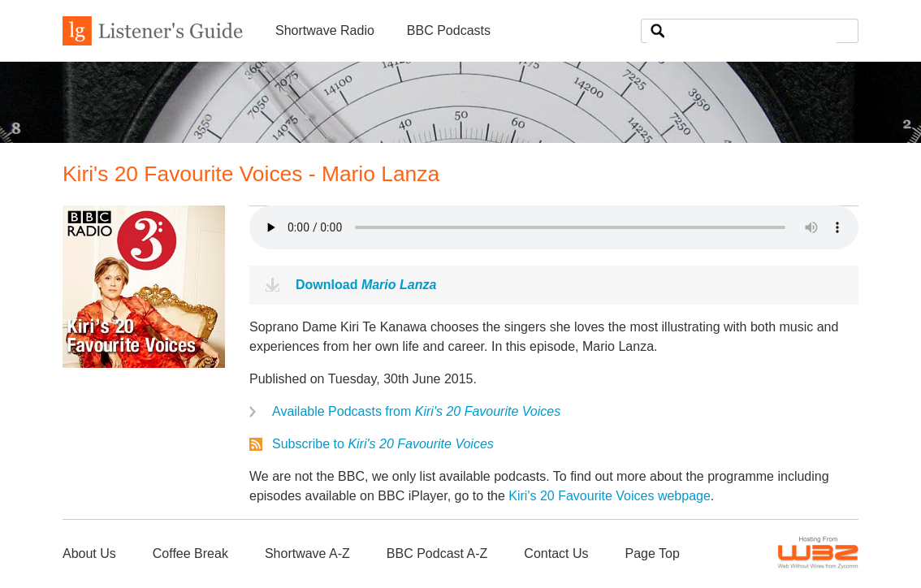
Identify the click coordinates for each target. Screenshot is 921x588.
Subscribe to (383, 444)
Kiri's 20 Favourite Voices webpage (610, 496)
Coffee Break (190, 553)
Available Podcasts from (416, 411)
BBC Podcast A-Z (437, 553)
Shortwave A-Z (307, 553)
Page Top (652, 553)
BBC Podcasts (449, 30)
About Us (89, 553)
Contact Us (556, 553)
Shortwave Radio (325, 30)
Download (366, 285)
